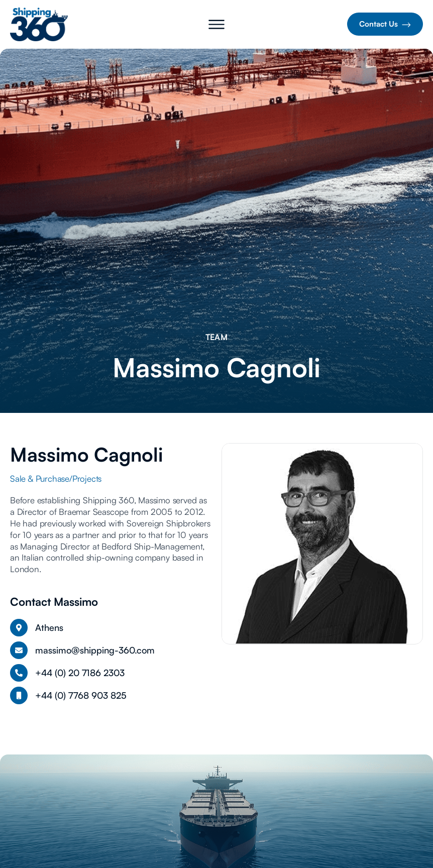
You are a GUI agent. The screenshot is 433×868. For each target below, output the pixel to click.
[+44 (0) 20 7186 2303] (19, 673)
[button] (216, 26)
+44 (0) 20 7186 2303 (80, 673)
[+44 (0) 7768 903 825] (19, 695)
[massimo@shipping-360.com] (19, 650)
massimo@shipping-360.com (95, 650)
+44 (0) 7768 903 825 (81, 695)
